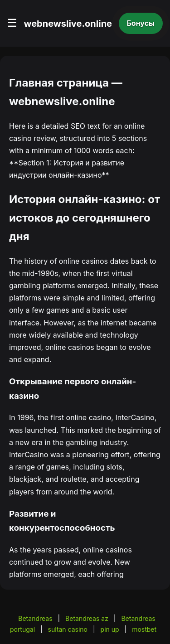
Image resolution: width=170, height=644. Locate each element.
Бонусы (141, 23)
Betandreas (35, 618)
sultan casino (68, 629)
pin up (110, 629)
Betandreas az (87, 618)
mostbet (144, 629)
